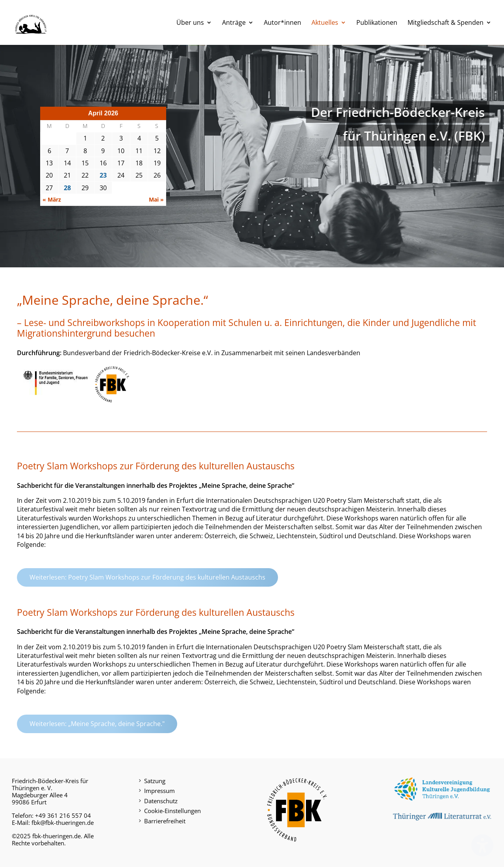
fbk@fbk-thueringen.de (63, 823)
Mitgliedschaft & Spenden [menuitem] (446, 23)
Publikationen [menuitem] (377, 23)
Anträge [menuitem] (234, 23)
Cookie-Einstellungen (172, 811)
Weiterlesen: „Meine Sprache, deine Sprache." (97, 724)
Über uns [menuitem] (190, 23)
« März (52, 199)
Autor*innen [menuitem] (283, 23)
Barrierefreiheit (165, 821)
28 (67, 188)
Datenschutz (161, 801)
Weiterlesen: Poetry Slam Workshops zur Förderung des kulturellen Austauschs (147, 577)
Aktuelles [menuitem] (325, 23)
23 (103, 175)
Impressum (159, 791)
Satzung (155, 781)
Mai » (156, 199)
